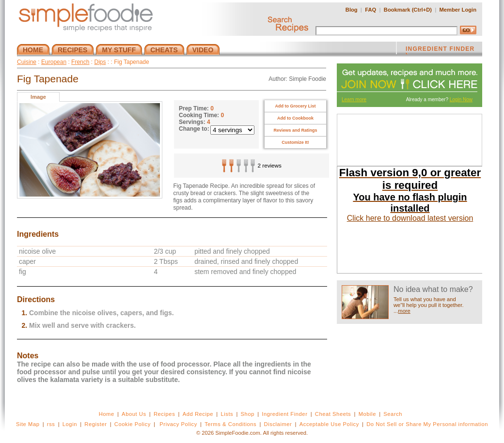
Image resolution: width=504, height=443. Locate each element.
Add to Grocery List (295, 106)
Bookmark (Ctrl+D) (408, 10)
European (54, 62)
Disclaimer (278, 424)
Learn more (354, 99)
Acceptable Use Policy (329, 424)
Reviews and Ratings (295, 130)
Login (70, 424)
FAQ (370, 10)
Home (107, 414)
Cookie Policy (133, 424)
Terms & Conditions (230, 424)
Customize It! (295, 142)
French (80, 62)
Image (38, 97)
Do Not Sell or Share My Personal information (427, 424)
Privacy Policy (178, 424)
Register (95, 424)
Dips (100, 62)
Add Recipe (198, 414)
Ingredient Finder (284, 414)
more (404, 311)
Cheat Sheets (333, 414)
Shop (248, 414)
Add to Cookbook (295, 118)
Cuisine (27, 62)
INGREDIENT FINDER (440, 50)
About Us (134, 414)
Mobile (367, 414)
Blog (352, 10)
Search (393, 414)
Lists (227, 414)
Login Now (461, 99)
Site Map (28, 424)
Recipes (164, 414)
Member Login (458, 10)
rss (51, 424)
